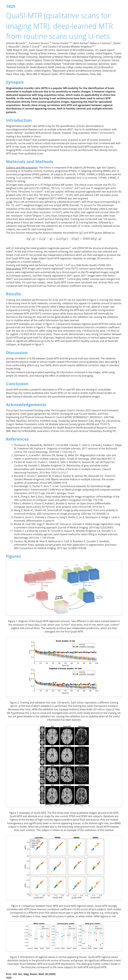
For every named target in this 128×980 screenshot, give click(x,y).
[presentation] (81, 233)
